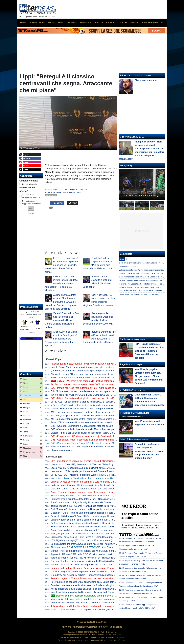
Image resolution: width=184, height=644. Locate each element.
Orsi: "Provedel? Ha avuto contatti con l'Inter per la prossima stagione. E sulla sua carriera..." (98, 509)
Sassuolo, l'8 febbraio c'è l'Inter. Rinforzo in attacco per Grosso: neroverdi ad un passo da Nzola (100, 516)
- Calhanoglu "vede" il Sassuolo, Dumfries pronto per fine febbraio (87, 440)
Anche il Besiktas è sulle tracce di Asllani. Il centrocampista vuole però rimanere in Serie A (96, 589)
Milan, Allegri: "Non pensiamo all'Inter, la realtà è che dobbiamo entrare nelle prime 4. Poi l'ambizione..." (103, 534)
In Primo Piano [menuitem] (37, 23)
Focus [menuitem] (51, 23)
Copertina (125, 137)
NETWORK (67, 627)
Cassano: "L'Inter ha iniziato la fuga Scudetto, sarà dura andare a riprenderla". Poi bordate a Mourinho (62, 283)
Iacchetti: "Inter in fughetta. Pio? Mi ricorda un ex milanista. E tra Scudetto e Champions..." (97, 558)
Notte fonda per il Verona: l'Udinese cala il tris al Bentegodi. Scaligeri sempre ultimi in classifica (99, 485)
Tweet (73, 203)
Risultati (31, 213)
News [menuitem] (61, 23)
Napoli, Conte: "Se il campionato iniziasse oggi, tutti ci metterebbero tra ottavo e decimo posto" (99, 367)
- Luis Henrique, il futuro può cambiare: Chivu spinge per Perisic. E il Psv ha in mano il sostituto (101, 412)
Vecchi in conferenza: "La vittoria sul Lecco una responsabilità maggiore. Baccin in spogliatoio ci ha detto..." (105, 478)
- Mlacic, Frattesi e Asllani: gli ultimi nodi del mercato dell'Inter (85, 398)
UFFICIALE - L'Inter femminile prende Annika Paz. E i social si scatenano (88, 402)
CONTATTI (104, 627)
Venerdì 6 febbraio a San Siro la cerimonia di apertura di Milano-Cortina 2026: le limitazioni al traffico (62, 320)
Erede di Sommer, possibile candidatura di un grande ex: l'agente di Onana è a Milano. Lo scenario (104, 596)
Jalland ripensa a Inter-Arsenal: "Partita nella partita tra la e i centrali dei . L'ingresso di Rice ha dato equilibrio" (61, 302)
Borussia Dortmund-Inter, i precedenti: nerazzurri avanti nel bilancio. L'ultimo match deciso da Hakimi (102, 527)
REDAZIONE (78, 627)
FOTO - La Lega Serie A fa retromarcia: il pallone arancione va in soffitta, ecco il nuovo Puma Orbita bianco (61, 265)
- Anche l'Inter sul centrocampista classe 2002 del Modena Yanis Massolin (90, 384)
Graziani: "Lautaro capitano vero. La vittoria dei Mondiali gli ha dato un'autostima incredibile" (98, 561)
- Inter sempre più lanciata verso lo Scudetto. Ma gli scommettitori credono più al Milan (99, 585)
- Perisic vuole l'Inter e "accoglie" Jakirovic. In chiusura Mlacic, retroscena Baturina (95, 443)
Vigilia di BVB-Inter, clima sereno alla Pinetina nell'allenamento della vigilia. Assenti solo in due (102, 381)
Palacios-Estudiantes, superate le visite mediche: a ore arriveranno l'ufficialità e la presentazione (100, 364)
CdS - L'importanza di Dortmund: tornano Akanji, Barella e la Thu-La (147, 280)
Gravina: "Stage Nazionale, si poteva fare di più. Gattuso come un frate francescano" (94, 572)
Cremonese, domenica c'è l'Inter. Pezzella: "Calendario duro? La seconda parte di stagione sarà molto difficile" (107, 537)
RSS (120, 627)
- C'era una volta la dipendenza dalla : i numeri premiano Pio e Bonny (92, 429)
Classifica (26, 374)
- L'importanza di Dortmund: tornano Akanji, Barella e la (85, 436)
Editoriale (125, 75)
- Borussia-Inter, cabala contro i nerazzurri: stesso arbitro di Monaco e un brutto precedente (99, 419)
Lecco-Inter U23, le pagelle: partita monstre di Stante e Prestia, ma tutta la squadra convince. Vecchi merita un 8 (108, 471)
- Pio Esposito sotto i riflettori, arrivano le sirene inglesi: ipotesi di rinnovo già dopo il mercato (102, 405)
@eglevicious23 (76, 192)
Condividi (57, 203)
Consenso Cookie (85, 622)
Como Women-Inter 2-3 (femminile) (140, 196)
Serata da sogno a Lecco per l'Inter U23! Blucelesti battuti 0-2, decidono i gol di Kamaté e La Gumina (102, 496)
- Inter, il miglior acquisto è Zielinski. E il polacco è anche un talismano (88, 416)
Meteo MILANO (31, 339)
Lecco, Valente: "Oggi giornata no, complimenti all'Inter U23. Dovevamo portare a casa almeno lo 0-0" (102, 468)
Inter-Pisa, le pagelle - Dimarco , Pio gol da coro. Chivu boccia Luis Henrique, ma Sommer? (148, 376)
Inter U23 (125, 439)
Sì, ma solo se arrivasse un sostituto (31, 196)
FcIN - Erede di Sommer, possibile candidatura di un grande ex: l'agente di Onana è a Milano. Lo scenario (149, 351)
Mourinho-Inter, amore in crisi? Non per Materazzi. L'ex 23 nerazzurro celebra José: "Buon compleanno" (104, 565)
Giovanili (125, 390)
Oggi (122, 259)
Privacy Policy (101, 622)
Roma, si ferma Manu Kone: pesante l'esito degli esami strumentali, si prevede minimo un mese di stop (103, 603)
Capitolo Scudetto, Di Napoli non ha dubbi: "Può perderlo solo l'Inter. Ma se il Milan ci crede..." (99, 409)
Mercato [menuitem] (135, 23)
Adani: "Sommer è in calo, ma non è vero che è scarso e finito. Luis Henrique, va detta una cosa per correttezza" (108, 492)
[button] (31, 208)
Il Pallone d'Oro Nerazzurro (135, 413)
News (55, 190)
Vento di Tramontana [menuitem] (105, 23)
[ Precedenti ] (31, 332)
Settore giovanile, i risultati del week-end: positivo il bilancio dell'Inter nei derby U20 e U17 (96, 523)
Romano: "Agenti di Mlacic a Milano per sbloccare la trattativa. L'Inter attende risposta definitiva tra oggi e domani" (109, 578)
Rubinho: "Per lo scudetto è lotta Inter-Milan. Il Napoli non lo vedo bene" (87, 499)
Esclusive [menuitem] (86, 23)
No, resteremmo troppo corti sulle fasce (31, 202)
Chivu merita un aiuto (62, 450)
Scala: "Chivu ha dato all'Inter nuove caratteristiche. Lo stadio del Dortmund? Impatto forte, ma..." (100, 422)
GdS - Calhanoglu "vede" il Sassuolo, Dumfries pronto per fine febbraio (148, 277)
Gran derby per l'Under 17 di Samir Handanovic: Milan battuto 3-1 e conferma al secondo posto (99, 575)
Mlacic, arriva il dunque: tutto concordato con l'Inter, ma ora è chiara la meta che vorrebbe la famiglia (102, 599)
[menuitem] (162, 23)
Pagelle (124, 364)
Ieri (128, 259)
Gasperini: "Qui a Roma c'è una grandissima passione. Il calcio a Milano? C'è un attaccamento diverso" (103, 513)
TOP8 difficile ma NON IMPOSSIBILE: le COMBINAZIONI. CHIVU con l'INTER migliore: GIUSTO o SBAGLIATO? (108, 395)
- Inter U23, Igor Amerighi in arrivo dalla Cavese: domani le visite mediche (94, 502)
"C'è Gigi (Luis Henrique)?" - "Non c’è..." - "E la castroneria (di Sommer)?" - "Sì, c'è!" (94, 540)
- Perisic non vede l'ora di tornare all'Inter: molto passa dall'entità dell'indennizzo (94, 388)
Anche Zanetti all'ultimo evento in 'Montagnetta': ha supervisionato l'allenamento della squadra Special (61, 339)
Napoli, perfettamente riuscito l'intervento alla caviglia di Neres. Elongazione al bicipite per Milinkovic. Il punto (106, 592)
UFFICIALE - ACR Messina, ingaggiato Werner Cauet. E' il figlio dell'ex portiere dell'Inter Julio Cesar (102, 475)
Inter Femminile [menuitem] (151, 23)
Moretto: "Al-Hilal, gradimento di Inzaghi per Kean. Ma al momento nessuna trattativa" (94, 551)
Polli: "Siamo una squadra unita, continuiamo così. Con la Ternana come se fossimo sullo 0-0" (98, 582)
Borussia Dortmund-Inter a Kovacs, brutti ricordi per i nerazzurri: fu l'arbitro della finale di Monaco (100, 544)
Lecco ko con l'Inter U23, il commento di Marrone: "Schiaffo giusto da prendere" (91, 464)
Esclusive (125, 339)
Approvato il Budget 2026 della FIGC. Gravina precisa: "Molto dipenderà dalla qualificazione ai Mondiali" (104, 554)
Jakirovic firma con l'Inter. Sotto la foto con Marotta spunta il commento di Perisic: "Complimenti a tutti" (103, 606)
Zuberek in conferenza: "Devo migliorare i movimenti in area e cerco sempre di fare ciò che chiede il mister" (105, 447)
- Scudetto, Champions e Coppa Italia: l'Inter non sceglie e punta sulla (95, 426)
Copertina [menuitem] (72, 23)
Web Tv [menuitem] (123, 23)
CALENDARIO (91, 627)
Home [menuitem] (23, 23)
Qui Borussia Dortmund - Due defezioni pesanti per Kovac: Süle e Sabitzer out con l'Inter (96, 371)
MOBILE (113, 627)
